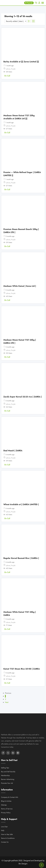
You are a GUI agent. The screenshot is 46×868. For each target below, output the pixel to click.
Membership (5, 775)
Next (7, 702)
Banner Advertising (8, 779)
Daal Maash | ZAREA (13, 451)
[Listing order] (15, 21)
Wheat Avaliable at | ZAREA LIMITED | (21, 504)
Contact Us (5, 842)
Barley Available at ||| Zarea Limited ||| (21, 62)
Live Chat (4, 827)
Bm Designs (23, 864)
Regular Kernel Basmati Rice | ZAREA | (21, 558)
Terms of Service (7, 809)
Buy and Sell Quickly (8, 772)
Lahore (8, 69)
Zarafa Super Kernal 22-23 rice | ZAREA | (23, 397)
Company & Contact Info (10, 797)
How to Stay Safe (7, 834)
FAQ (3, 831)
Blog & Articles (6, 801)
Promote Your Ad (7, 783)
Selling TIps (5, 768)
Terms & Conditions (8, 838)
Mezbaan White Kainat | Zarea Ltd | (20, 286)
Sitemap (4, 805)
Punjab (13, 69)
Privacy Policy (6, 813)
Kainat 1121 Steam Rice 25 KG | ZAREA (22, 669)
